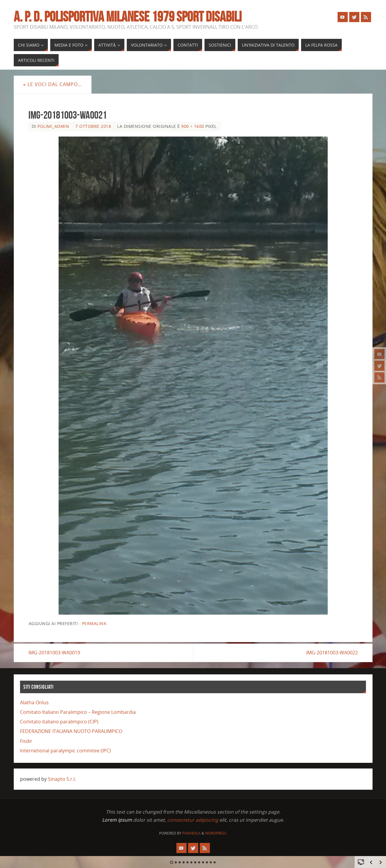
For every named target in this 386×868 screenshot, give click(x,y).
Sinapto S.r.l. (62, 779)
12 (215, 862)
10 (207, 862)
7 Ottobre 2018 (93, 126)
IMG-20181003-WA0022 (332, 653)
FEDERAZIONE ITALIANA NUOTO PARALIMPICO (71, 731)
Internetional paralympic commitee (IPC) (65, 751)
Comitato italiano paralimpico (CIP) (59, 722)
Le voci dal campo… (53, 84)
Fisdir (26, 741)
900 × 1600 (193, 126)
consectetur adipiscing (193, 820)
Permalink (94, 623)
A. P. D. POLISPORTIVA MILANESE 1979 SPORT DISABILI (128, 17)
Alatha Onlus (34, 702)
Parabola (192, 833)
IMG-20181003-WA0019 (54, 653)
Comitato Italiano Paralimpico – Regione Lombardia (78, 712)
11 (211, 862)
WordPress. (216, 833)
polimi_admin (53, 126)
